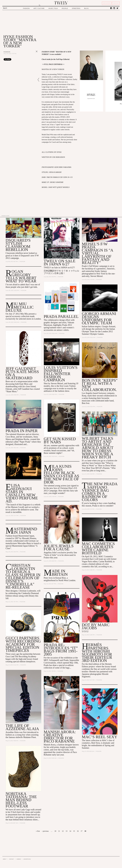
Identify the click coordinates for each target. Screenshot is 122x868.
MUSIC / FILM (53, 8)
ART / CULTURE (39, 8)
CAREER (19, 859)
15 (74, 831)
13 (66, 831)
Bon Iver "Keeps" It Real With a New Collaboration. (100, 385)
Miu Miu (24, 314)
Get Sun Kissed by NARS (60, 440)
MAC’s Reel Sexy (100, 737)
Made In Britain (60, 573)
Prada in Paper (22, 431)
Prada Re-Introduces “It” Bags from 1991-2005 (61, 650)
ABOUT (5, 859)
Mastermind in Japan (25, 531)
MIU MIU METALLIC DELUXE (20, 307)
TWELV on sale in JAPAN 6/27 (60, 262)
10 (55, 831)
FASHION (26, 8)
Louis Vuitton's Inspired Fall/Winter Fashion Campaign (61, 374)
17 (81, 831)
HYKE (59, 152)
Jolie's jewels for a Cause (59, 547)
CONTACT (11, 859)
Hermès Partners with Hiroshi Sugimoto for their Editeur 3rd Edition (97, 653)
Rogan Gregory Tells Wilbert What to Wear (21, 276)
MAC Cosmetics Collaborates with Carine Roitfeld (98, 548)
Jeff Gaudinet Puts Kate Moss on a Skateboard (22, 373)
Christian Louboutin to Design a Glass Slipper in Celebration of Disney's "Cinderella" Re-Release (23, 576)
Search (5, 8)
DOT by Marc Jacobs (96, 626)
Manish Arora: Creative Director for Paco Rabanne (60, 736)
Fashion (7, 52)
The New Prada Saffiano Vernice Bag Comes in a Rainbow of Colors (100, 492)
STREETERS (76, 8)
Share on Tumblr (32, 59)
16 (78, 831)
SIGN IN (116, 3)
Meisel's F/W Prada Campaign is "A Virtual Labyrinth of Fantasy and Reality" (97, 253)
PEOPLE (65, 8)
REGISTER (107, 3)
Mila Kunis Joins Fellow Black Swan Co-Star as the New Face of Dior (61, 474)
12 (63, 831)
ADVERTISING (27, 859)
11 (59, 831)
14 (70, 831)
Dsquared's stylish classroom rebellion (18, 245)
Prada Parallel (61, 316)
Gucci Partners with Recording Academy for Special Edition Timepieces (23, 644)
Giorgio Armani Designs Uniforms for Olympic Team (99, 318)
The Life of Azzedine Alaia (22, 727)
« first (38, 831)
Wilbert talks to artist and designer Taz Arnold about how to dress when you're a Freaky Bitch (98, 448)
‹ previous (45, 831)
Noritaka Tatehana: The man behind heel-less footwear (21, 800)
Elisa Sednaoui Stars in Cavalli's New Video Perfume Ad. (22, 493)
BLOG (86, 8)
